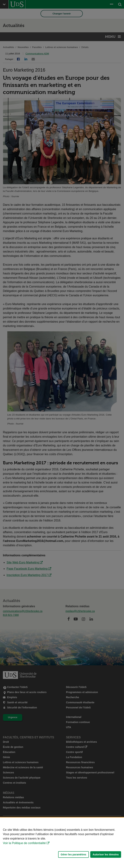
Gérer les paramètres (73, 854)
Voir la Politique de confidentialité (24, 843)
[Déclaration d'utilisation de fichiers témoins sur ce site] (62, 843)
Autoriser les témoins (106, 854)
